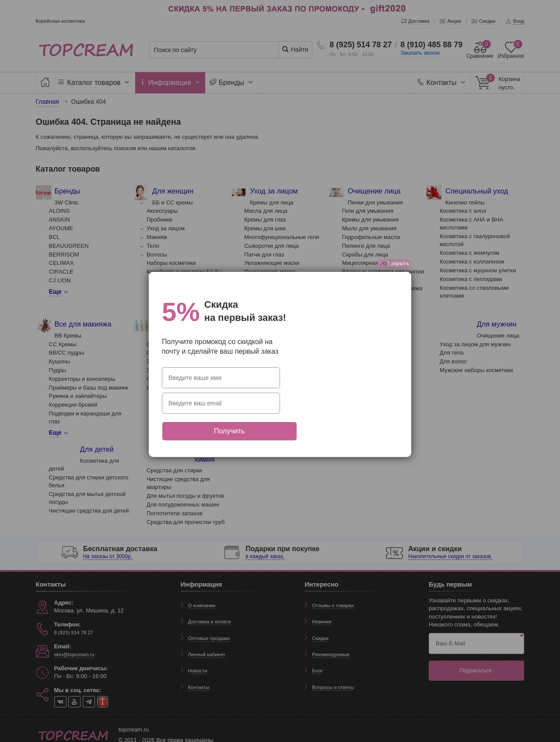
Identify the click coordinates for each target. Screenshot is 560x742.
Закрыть (394, 270)
